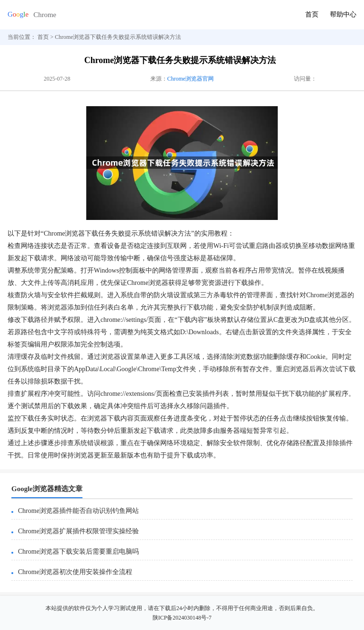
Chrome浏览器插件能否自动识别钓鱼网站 (78, 511)
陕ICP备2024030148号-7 (182, 618)
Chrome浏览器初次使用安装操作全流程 (75, 572)
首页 (312, 14)
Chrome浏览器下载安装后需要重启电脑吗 (78, 552)
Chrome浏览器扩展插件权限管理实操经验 (78, 531)
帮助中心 (343, 14)
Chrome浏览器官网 (191, 79)
